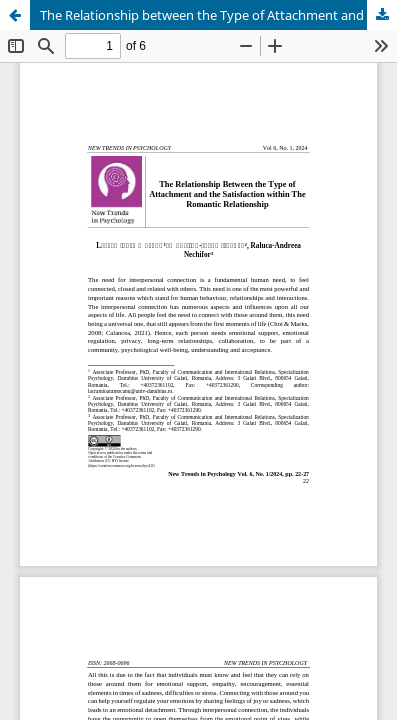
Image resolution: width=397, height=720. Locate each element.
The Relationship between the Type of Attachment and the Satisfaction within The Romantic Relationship (218, 15)
